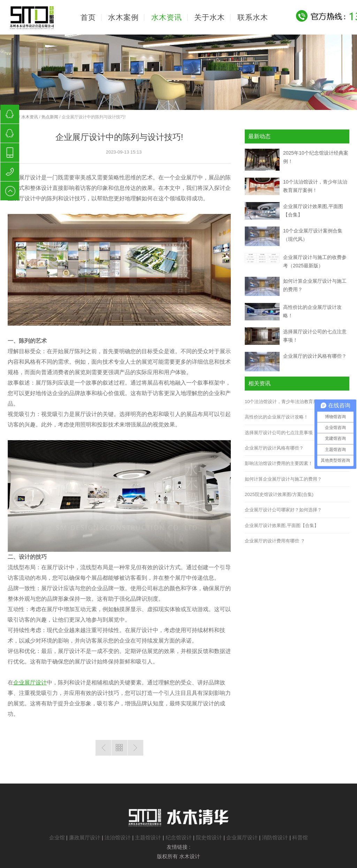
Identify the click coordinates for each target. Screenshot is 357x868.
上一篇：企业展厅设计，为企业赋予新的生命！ (103, 748)
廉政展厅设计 (85, 837)
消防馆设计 (275, 837)
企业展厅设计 (30, 682)
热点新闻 (50, 117)
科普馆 (300, 837)
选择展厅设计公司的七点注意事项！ (281, 433)
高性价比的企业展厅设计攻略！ (276, 417)
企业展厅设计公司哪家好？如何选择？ (283, 510)
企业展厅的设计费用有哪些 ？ (275, 541)
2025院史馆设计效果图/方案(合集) (279, 494)
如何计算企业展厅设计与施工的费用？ (283, 479)
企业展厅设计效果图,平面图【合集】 (282, 525)
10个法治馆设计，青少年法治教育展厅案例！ (290, 402)
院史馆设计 (209, 837)
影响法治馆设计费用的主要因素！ (279, 463)
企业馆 (57, 837)
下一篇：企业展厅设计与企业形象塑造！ (135, 748)
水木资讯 (30, 117)
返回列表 (119, 748)
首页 (88, 17)
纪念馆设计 (179, 837)
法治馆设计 (118, 837)
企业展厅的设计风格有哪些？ (315, 356)
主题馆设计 (148, 837)
